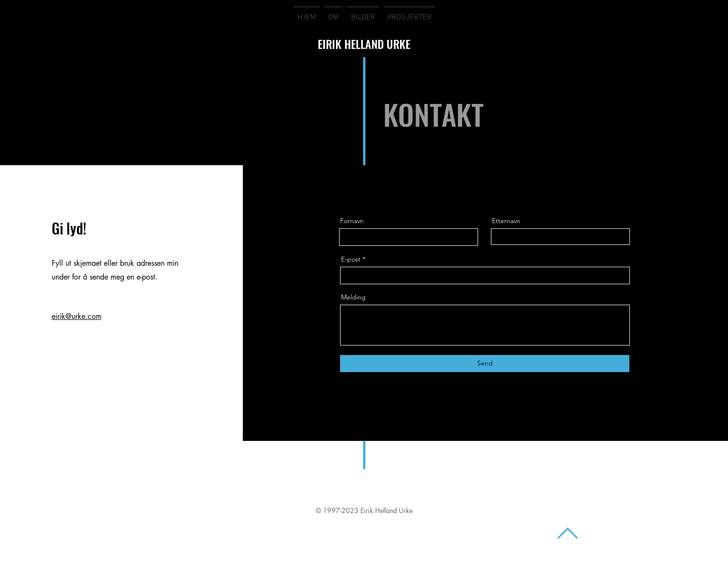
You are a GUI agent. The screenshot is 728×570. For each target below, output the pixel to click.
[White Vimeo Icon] (396, 536)
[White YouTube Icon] (364, 536)
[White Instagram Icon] (348, 536)
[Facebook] (55, 336)
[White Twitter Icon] (380, 536)
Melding (353, 297)
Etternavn (506, 221)
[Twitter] (69, 336)
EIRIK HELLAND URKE (364, 44)
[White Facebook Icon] (332, 536)
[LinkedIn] (83, 336)
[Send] (485, 364)
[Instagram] (97, 336)
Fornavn (352, 221)
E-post (351, 259)
